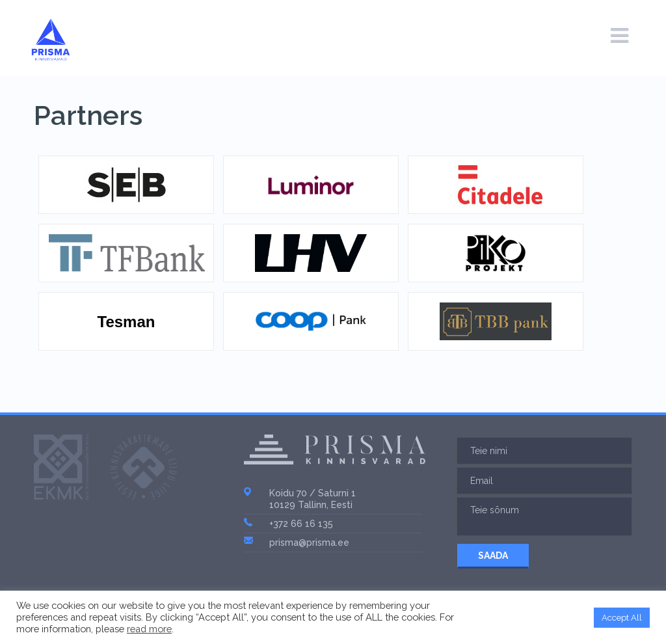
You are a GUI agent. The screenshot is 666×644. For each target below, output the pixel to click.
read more (149, 629)
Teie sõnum (544, 517)
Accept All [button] (622, 618)
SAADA (493, 556)
